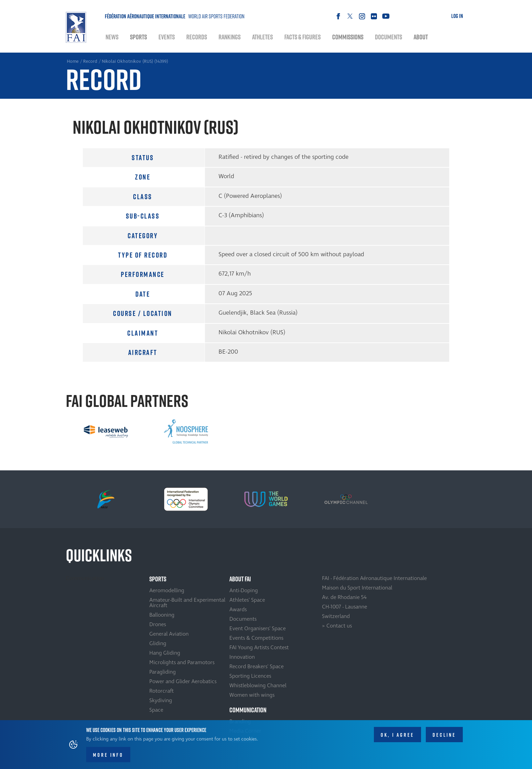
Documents (388, 37)
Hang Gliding (165, 653)
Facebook (338, 16)
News (112, 37)
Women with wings (252, 695)
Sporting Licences (250, 676)
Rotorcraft (161, 691)
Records (197, 37)
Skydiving (161, 700)
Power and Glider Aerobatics (183, 681)
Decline (444, 735)
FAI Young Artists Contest (259, 648)
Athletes (262, 37)
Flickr (374, 16)
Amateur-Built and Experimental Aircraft (187, 603)
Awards (238, 609)
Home (76, 27)
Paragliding (163, 672)
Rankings (230, 37)
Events (167, 37)
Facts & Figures (302, 37)
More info (108, 755)
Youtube (386, 16)
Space (156, 710)
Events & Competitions (256, 638)
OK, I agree (397, 735)
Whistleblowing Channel (258, 686)
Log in (457, 16)
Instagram (362, 16)
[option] (106, 431)
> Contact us (337, 626)
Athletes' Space (247, 600)
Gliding (158, 643)
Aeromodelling (167, 590)
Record (90, 61)
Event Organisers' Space (258, 629)
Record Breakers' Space (256, 667)
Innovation (242, 657)
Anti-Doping (244, 590)
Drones (158, 624)
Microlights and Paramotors (182, 662)
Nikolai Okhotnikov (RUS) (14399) (135, 61)
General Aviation (169, 634)
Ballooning (162, 615)
